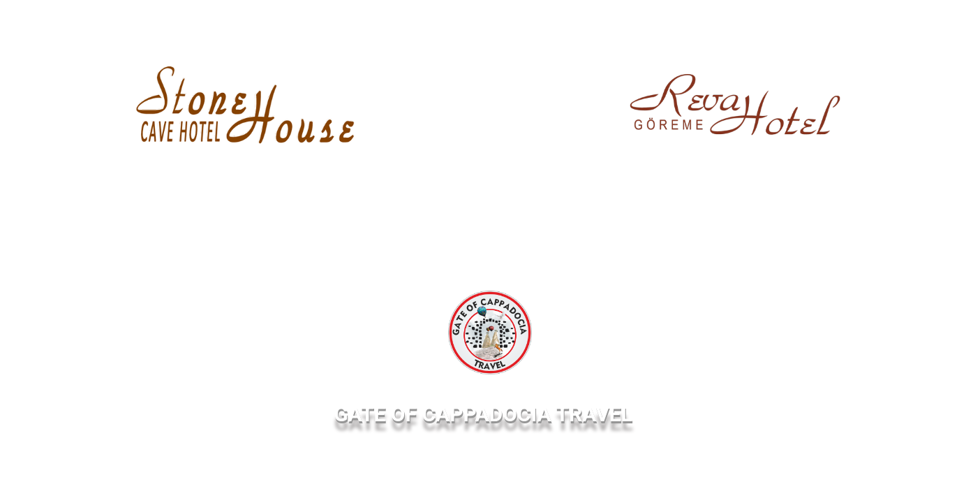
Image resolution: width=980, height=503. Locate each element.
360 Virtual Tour (294, 183)
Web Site (171, 183)
